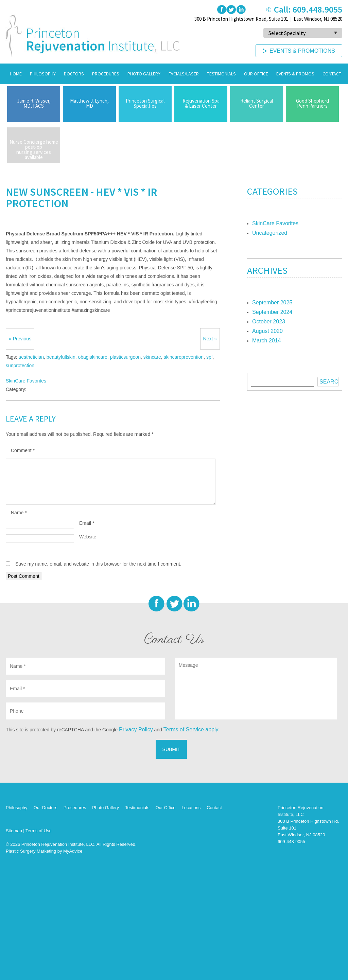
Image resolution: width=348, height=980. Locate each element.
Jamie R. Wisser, (34, 103)
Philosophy (43, 74)
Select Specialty (287, 33)
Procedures (106, 74)
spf (210, 357)
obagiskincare (92, 357)
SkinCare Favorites (26, 381)
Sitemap (14, 831)
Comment (23, 450)
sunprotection (20, 366)
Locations (191, 808)
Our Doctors (46, 808)
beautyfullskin (61, 357)
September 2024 (272, 312)
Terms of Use (39, 831)
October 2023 (269, 322)
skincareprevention (184, 357)
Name (19, 513)
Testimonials (221, 74)
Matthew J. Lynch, (89, 103)
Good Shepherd (312, 103)
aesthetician (31, 357)
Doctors (74, 74)
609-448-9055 (291, 842)
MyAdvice (73, 851)
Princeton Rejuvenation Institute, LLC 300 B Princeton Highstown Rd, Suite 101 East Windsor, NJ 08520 (308, 821)
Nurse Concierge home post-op (34, 149)
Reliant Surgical (257, 103)
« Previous (20, 339)
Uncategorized (270, 233)
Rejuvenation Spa (201, 103)
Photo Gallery (144, 74)
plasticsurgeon (125, 357)
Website (88, 537)
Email (87, 523)
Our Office (256, 74)
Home (16, 74)
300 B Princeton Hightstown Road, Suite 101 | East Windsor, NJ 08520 (268, 19)
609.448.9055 (317, 9)
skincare (152, 357)
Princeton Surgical (145, 103)
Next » (210, 339)
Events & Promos (295, 74)
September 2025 (272, 302)
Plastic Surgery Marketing (31, 851)
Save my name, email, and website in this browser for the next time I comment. (98, 564)
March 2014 (267, 341)
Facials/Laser (184, 74)
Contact (332, 74)
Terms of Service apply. (192, 729)
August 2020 (267, 331)
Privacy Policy (136, 729)
